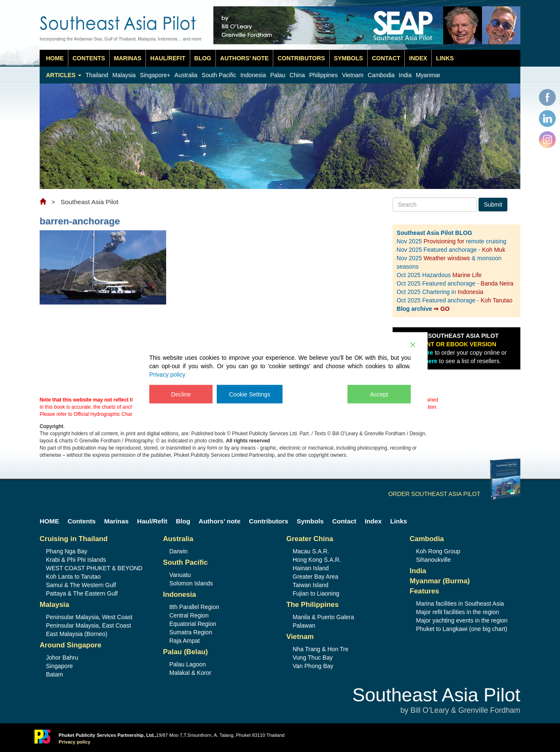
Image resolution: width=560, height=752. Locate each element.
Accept (379, 394)
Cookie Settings (250, 394)
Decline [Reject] (181, 394)
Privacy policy (167, 374)
